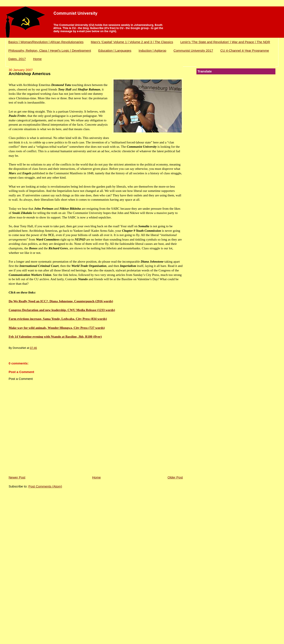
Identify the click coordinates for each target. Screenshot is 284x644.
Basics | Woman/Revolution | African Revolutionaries (46, 42)
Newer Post (17, 477)
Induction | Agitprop (153, 50)
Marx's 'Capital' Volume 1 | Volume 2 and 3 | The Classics (132, 42)
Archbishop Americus (30, 74)
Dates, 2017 (17, 59)
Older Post (175, 477)
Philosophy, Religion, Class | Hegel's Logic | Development (50, 50)
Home (37, 59)
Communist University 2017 (193, 50)
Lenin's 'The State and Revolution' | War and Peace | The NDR (225, 42)
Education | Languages (115, 50)
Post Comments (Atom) (45, 486)
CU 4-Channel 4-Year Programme (245, 50)
